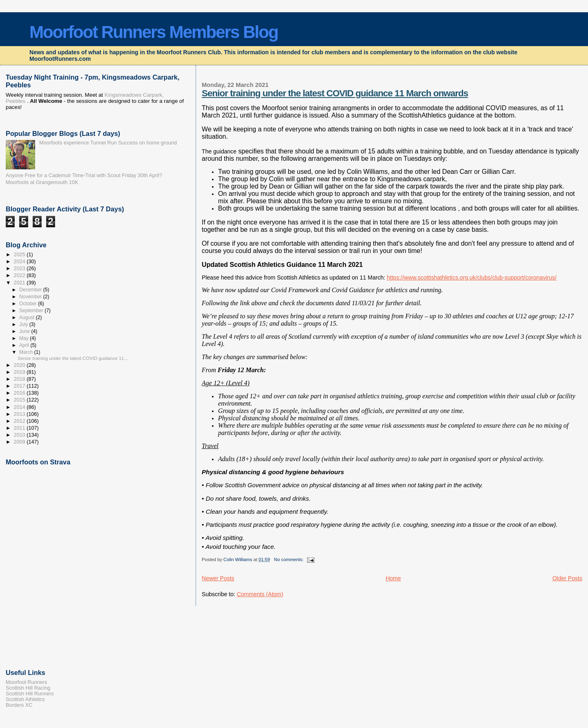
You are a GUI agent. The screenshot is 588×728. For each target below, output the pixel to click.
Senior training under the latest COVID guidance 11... (73, 358)
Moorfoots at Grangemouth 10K (42, 182)
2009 (20, 442)
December (31, 290)
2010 (20, 435)
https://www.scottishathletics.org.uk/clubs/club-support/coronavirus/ (472, 277)
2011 (20, 428)
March (27, 352)
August (28, 317)
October (29, 304)
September (32, 311)
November (31, 297)
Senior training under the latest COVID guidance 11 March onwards (335, 93)
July (24, 324)
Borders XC (19, 705)
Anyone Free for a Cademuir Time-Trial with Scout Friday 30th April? (84, 175)
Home (393, 578)
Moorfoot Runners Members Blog (154, 32)
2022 (20, 275)
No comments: (289, 559)
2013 (20, 414)
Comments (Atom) (260, 594)
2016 (20, 393)
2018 (20, 379)
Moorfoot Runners (26, 682)
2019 (20, 372)
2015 (20, 400)
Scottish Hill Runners (30, 694)
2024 (20, 262)
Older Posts (567, 578)
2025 (20, 255)
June (25, 331)
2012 (20, 421)
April (25, 345)
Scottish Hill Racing (28, 688)
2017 (20, 386)
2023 (20, 269)
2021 (20, 283)
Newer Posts (218, 578)
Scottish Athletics (25, 699)
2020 (20, 365)
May (24, 338)
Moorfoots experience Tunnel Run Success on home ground (108, 143)
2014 (20, 407)
